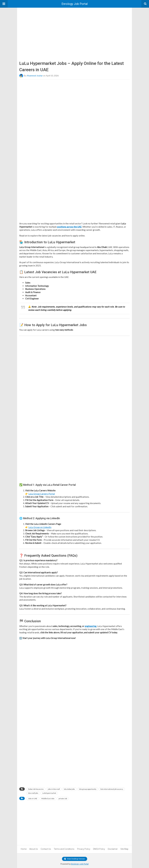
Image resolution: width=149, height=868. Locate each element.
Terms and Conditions (64, 849)
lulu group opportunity (88, 789)
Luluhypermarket (49, 793)
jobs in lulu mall (54, 789)
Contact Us (46, 849)
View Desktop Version (75, 859)
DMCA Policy (99, 849)
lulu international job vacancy (112, 789)
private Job (63, 798)
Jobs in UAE (33, 798)
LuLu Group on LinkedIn (40, 527)
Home (24, 849)
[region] (74, 30)
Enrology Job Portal (75, 4)
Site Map (124, 849)
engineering (91, 626)
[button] (4, 4)
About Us (34, 849)
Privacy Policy (84, 849)
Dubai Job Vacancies (36, 789)
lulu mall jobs (33, 793)
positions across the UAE (69, 227)
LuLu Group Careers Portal (42, 494)
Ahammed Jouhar (35, 76)
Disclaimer (113, 849)
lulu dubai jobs (69, 789)
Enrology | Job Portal (80, 864)
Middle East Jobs (48, 798)
